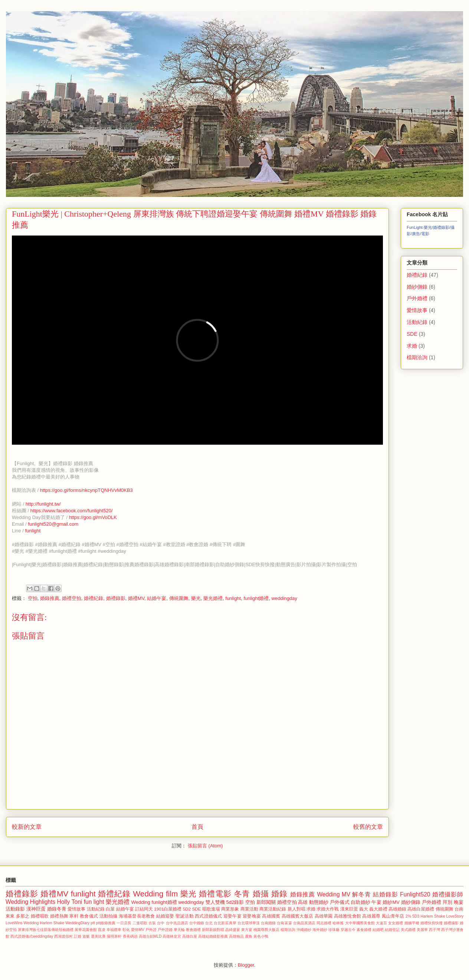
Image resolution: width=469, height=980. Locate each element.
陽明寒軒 (114, 936)
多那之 (23, 916)
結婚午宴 (157, 598)
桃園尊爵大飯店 (266, 930)
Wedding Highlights (30, 902)
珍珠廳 (334, 930)
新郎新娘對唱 (213, 930)
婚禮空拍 (72, 598)
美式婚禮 (408, 930)
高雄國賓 (271, 916)
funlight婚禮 (256, 598)
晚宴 (459, 902)
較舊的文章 (368, 827)
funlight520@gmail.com (53, 524)
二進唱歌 (140, 923)
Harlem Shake (433, 916)
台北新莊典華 (225, 923)
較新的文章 (27, 827)
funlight (33, 531)
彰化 (126, 930)
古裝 (152, 923)
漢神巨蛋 (36, 909)
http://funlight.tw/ (43, 504)
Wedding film (156, 894)
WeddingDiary (77, 923)
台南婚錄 (268, 923)
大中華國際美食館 (360, 923)
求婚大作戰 (328, 909)
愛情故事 (417, 310)
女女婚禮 (396, 923)
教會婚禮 (193, 930)
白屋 (110, 909)
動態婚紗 (319, 902)
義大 (364, 909)
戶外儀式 (340, 902)
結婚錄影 (385, 894)
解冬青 (362, 894)
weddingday (284, 598)
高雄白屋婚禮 (421, 909)
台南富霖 (284, 923)
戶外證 (151, 930)
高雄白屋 (190, 936)
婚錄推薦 (50, 598)
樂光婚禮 (213, 598)
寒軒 (74, 916)
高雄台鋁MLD (150, 936)
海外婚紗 (320, 930)
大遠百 (381, 923)
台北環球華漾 (249, 923)
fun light (94, 902)
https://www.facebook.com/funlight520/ (72, 511)
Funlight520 (415, 894)
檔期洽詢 (417, 357)
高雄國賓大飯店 (297, 916)
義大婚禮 (378, 909)
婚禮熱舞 (59, 916)
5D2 (187, 909)
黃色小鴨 (261, 936)
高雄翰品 (236, 936)
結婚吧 (378, 930)
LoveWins (14, 923)
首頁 (197, 827)
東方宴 (247, 930)
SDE (412, 334)
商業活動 (249, 909)
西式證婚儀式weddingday (32, 936)
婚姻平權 (412, 923)
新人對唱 (296, 909)
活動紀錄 (417, 322)
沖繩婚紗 (304, 930)
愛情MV (138, 930)
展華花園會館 (86, 930)
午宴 (376, 902)
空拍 (33, 598)
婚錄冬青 (57, 909)
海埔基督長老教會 (137, 916)
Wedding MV (334, 894)
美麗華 (422, 930)
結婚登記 (392, 930)
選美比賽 (98, 936)
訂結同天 (144, 909)
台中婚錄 (197, 923)
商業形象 (230, 909)
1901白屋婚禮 (168, 909)
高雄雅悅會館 (347, 916)
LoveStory (455, 916)
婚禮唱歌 (40, 916)
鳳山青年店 (393, 916)
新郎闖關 (266, 902)
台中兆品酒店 (177, 923)
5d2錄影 (235, 902)
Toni (77, 902)
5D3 (416, 916)
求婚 (412, 346)
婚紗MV (391, 902)
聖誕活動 (185, 916)
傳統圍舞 (179, 598)
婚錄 (279, 894)
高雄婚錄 (397, 909)
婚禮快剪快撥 (432, 923)
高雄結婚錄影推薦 (213, 936)
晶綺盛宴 (233, 930)
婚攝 (261, 894)
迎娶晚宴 (252, 916)
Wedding (141, 902)
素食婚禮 (364, 930)
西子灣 (434, 930)
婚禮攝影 (451, 923)
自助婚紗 (360, 902)
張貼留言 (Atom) (205, 846)
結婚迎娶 (165, 916)
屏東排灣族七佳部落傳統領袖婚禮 (46, 930)
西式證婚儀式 (208, 916)
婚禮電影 (215, 894)
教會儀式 (89, 916)
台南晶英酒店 (304, 923)
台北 (209, 923)
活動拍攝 (109, 916)
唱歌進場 (211, 909)
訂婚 (78, 936)
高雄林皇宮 (172, 936)
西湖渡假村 (63, 936)
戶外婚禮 (417, 298)
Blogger (246, 965)
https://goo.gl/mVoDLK (93, 517)
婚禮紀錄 (94, 598)
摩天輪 (179, 930)
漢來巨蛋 (349, 909)
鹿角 (249, 936)
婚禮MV (136, 598)
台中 (161, 923)
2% (408, 916)
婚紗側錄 (417, 287)
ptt (93, 923)
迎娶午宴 (232, 916)
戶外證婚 (165, 930)
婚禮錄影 (116, 598)
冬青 (242, 894)
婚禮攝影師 (448, 894)
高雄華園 (324, 916)
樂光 (196, 598)
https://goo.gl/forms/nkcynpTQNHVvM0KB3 (86, 490)
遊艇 (86, 936)
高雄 (303, 902)
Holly (64, 902)
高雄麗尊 (371, 916)
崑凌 (102, 930)
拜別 (447, 902)
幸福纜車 (114, 930)
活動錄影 (15, 909)
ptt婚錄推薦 (106, 923)
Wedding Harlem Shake (44, 923)
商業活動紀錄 (273, 909)
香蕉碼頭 (130, 936)
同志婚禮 (324, 923)
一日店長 (124, 923)
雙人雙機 (215, 902)
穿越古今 (348, 930)
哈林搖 (338, 923)
